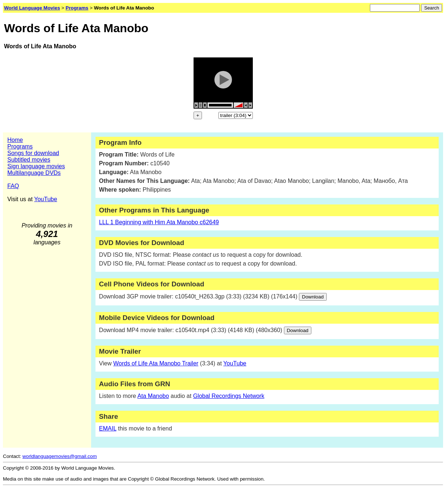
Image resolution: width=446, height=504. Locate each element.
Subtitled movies (29, 160)
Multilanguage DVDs (34, 173)
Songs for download (33, 153)
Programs (20, 146)
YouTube (46, 199)
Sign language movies (36, 166)
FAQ (13, 186)
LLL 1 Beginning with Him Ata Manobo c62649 (159, 222)
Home (15, 140)
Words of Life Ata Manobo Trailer (156, 363)
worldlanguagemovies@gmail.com (59, 456)
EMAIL (108, 428)
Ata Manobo (153, 396)
